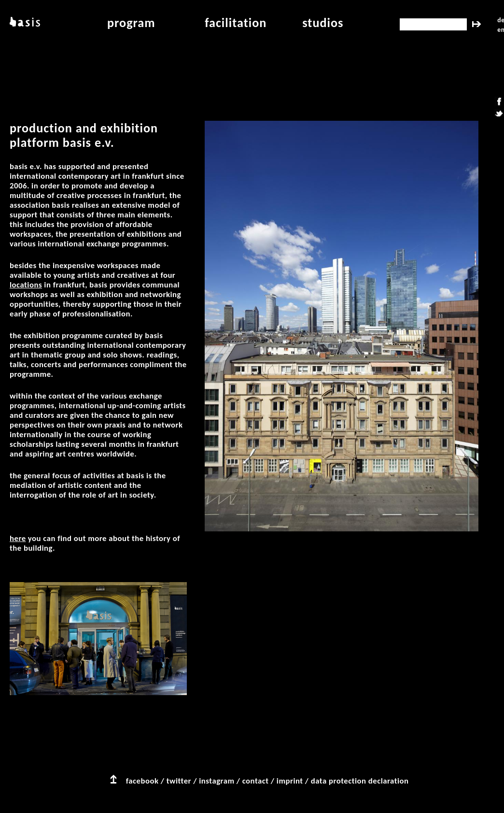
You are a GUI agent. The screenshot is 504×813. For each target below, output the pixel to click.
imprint (290, 781)
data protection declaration (360, 781)
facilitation (236, 23)
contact (256, 781)
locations (26, 285)
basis (25, 22)
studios (323, 23)
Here (18, 538)
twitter (179, 781)
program (131, 23)
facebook (142, 781)
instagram (217, 781)
